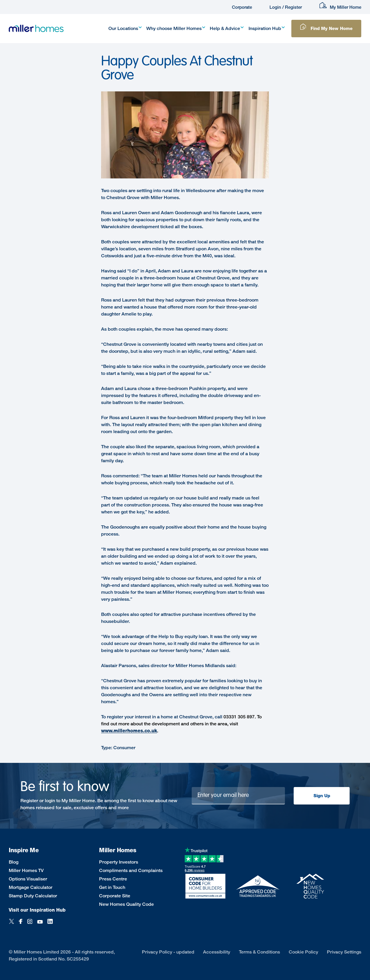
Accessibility (217, 952)
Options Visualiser (28, 879)
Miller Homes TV (26, 870)
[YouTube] (40, 925)
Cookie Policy (303, 952)
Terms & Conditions (259, 952)
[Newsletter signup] (238, 796)
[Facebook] (21, 925)
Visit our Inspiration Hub (37, 910)
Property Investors (119, 862)
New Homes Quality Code (126, 904)
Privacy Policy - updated (168, 952)
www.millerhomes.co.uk (129, 731)
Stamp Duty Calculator (33, 896)
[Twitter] (12, 925)
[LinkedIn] (50, 925)
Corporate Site (115, 896)
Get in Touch (112, 887)
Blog (14, 862)
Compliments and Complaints (131, 870)
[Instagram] (30, 925)
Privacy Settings (344, 952)
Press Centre (113, 879)
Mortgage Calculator (31, 887)
